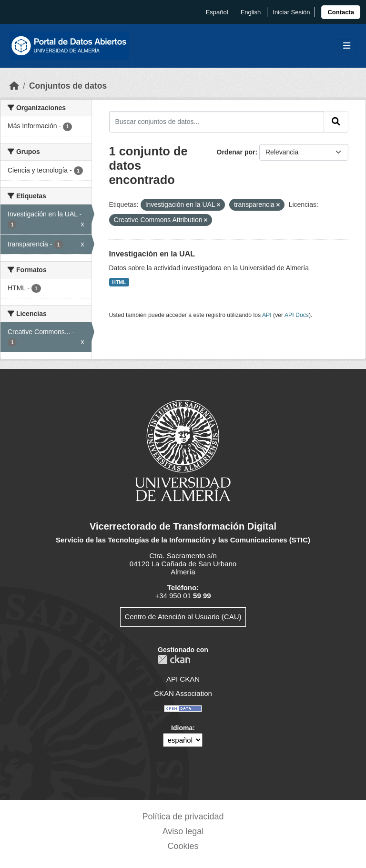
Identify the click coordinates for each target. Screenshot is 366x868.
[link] (341, 12)
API (267, 315)
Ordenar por (236, 152)
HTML (119, 282)
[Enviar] (336, 122)
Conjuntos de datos (68, 86)
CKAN (174, 659)
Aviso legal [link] (183, 831)
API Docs (297, 315)
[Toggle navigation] (347, 46)
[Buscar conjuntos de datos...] (217, 122)
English (251, 12)
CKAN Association (183, 693)
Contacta (341, 12)
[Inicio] (14, 86)
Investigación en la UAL (152, 254)
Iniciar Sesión (291, 12)
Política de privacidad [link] (183, 817)
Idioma (182, 728)
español (217, 12)
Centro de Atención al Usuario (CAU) (183, 617)
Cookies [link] (183, 846)
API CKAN (183, 679)
